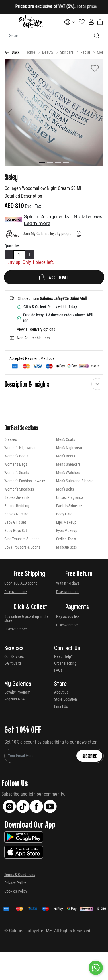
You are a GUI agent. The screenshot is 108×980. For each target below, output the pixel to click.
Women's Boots (16, 456)
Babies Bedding (17, 506)
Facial (85, 52)
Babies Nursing (16, 514)
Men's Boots (66, 456)
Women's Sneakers (19, 489)
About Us (61, 692)
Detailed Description (23, 196)
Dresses (11, 439)
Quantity (12, 246)
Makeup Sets (66, 547)
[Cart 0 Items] (100, 22)
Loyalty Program (17, 692)
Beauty (48, 52)
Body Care (64, 514)
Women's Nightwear (20, 448)
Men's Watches (68, 473)
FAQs (58, 670)
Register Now (15, 699)
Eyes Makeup (67, 531)
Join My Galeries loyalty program (49, 234)
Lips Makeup (66, 522)
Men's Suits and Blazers (75, 481)
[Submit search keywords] (97, 35)
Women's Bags (16, 464)
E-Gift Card (13, 663)
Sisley (11, 176)
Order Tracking (65, 663)
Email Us (61, 706)
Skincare (67, 52)
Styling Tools (66, 539)
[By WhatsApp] (96, 968)
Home (30, 52)
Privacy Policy (15, 883)
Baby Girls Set (15, 522)
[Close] (88, 7)
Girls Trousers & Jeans (22, 539)
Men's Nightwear (69, 448)
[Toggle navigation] (8, 22)
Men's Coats (66, 439)
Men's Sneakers (68, 464)
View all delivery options (36, 329)
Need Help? (63, 656)
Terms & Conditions (20, 875)
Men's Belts (65, 489)
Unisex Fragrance (70, 497)
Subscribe (89, 756)
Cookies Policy (16, 891)
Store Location (66, 699)
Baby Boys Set (16, 531)
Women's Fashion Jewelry (25, 481)
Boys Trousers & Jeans (22, 547)
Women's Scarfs (17, 473)
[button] (12, 112)
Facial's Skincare (69, 506)
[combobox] (54, 35)
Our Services (14, 656)
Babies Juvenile (17, 497)
